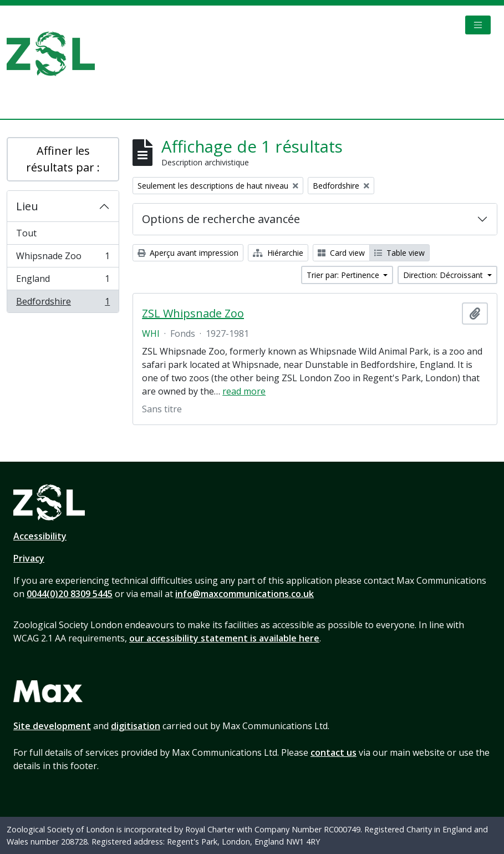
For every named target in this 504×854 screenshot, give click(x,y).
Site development (52, 726)
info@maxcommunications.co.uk (245, 594)
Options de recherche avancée (221, 219)
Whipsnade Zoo (63, 258)
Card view (341, 253)
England (63, 281)
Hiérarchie (278, 253)
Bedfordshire (63, 304)
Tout (26, 233)
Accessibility (40, 536)
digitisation (136, 726)
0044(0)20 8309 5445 (70, 594)
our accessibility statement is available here (224, 638)
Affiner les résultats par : (63, 159)
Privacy (29, 558)
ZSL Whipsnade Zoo (193, 314)
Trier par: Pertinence (344, 275)
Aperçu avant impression (188, 253)
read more (244, 391)
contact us (334, 752)
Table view (399, 253)
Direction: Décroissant (444, 275)
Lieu (27, 206)
